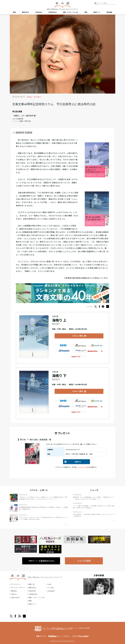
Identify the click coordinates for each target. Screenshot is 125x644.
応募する (72, 460)
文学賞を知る (53, 13)
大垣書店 (79, 354)
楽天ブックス (79, 343)
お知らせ (14, 593)
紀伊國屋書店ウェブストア (63, 349)
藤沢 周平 (29, 132)
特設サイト (97, 13)
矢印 (66, 523)
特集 (86, 13)
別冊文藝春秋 (54, 590)
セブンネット (95, 343)
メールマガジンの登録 (83, 466)
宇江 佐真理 (20, 132)
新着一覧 (33, 583)
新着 (14, 13)
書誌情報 (109, 13)
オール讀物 (54, 586)
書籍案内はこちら (42, 559)
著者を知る (25, 13)
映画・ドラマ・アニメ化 (71, 13)
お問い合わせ (16, 596)
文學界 (52, 583)
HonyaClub (95, 349)
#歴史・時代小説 (25, 121)
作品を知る (39, 13)
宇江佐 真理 (17, 111)
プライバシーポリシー (19, 586)
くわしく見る (78, 335)
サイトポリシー (16, 583)
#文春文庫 (20, 119)
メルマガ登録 (84, 559)
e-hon (79, 349)
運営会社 (14, 590)
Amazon (63, 343)
